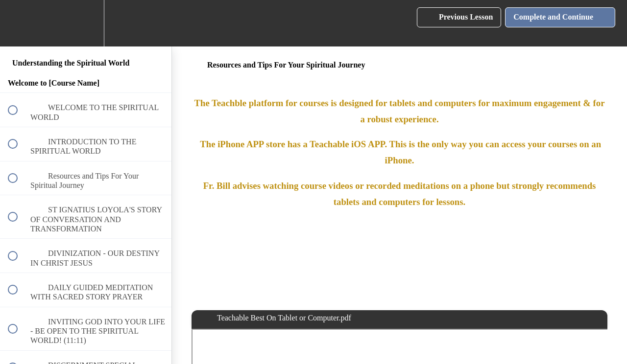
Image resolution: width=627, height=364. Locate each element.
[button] (18, 23)
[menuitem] (86, 23)
